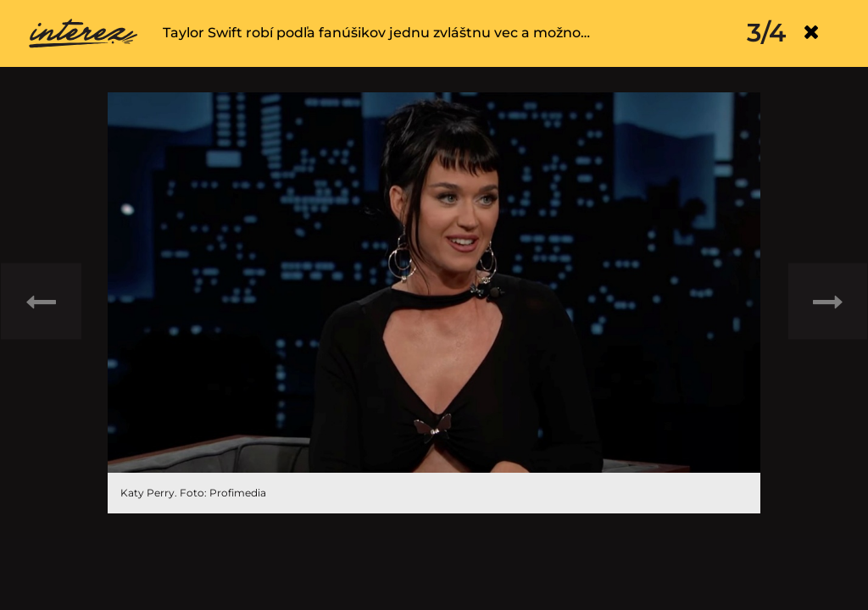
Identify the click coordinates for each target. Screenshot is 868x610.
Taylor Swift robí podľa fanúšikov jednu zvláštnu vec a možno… (376, 33)
